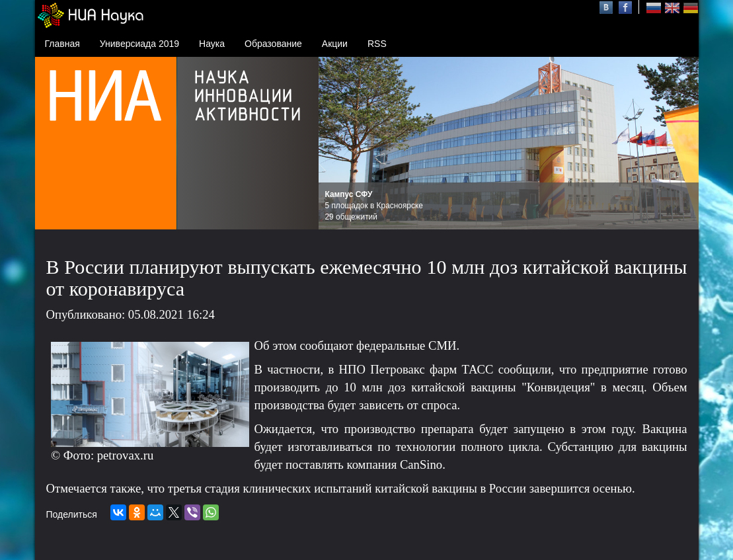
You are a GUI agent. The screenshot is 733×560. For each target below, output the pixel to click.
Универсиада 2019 (139, 44)
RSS (377, 44)
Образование (273, 44)
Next (681, 143)
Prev (336, 143)
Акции (335, 44)
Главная (62, 44)
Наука (212, 44)
